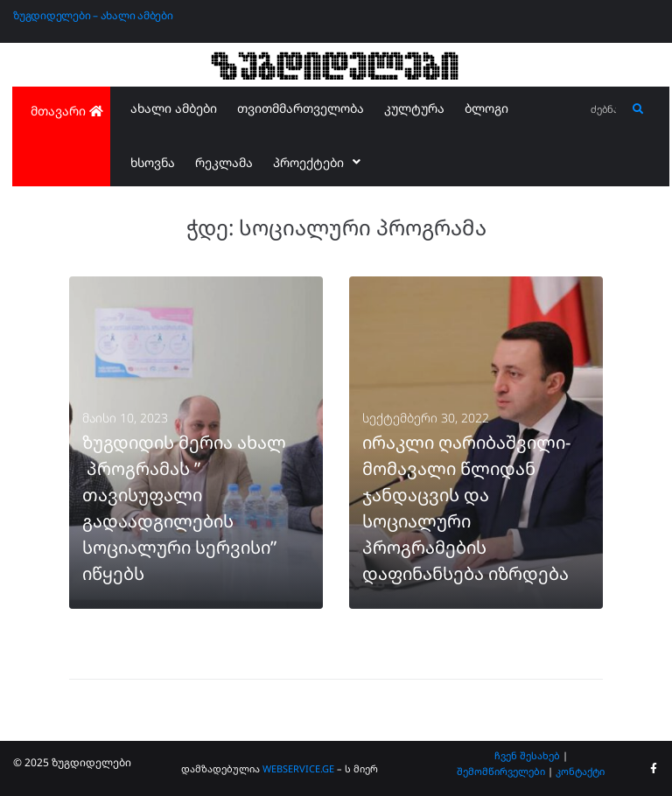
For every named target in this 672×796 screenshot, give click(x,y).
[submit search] (638, 109)
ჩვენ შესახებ (527, 755)
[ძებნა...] (604, 110)
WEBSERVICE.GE (300, 768)
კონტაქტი (580, 771)
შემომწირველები (501, 771)
